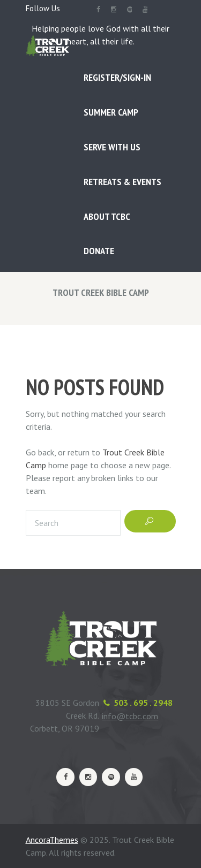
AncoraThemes (52, 840)
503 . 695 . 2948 (143, 703)
